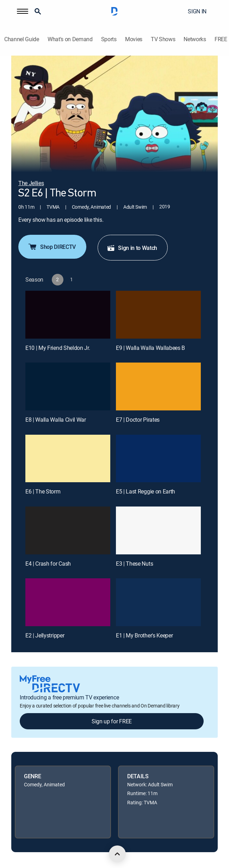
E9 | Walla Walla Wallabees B (150, 348)
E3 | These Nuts (134, 564)
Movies (134, 39)
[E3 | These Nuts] (158, 530)
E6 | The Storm (43, 491)
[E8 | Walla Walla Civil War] (68, 386)
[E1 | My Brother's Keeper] (158, 602)
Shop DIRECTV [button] (52, 247)
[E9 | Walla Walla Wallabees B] (158, 315)
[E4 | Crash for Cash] (68, 530)
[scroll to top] (117, 854)
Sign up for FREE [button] (112, 721)
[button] (23, 11)
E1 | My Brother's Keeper (144, 635)
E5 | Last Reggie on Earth (146, 491)
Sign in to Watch (132, 248)
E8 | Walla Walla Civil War (56, 420)
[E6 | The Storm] (68, 459)
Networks (195, 39)
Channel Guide (22, 39)
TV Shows (163, 39)
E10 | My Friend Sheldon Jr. (58, 348)
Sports (109, 39)
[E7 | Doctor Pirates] (158, 386)
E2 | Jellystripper (45, 635)
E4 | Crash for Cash (48, 564)
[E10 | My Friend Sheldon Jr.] (68, 315)
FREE (221, 39)
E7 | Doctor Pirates (138, 420)
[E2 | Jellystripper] (68, 602)
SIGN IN (197, 11)
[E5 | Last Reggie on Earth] (158, 459)
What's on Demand (70, 39)
